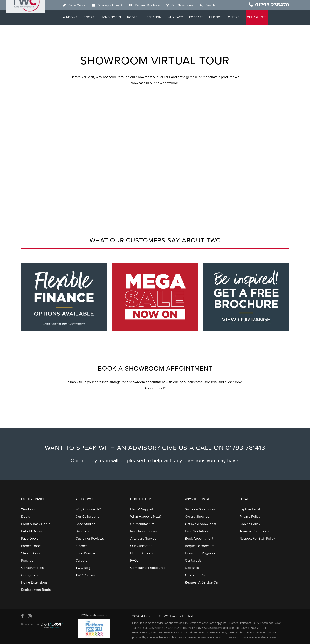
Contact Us (193, 561)
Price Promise (86, 553)
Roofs (139, 17)
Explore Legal (250, 509)
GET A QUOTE (264, 17)
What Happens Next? (146, 517)
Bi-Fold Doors (31, 531)
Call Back (192, 568)
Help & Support (142, 509)
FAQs (134, 561)
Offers (240, 17)
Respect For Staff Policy (257, 539)
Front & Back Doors (36, 524)
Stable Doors (31, 553)
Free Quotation (196, 531)
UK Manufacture (142, 524)
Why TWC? (182, 17)
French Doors (31, 546)
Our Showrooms (189, 5)
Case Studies (85, 524)
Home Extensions (34, 582)
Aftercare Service (143, 539)
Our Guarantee (141, 546)
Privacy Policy (250, 517)
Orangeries (29, 575)
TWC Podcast (86, 575)
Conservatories (32, 568)
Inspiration (159, 17)
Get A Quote (84, 5)
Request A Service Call (202, 582)
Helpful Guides (141, 553)
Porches (27, 561)
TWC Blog (83, 568)
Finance (222, 17)
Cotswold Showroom (201, 524)
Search (217, 5)
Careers (81, 561)
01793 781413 (245, 448)
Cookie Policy (250, 524)
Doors (96, 17)
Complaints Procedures (148, 568)
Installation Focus (143, 531)
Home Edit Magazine (201, 553)
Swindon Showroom (200, 509)
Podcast (203, 17)
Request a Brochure (200, 546)
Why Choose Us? (88, 509)
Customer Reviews (90, 539)
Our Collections (87, 517)
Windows (77, 17)
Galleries (82, 531)
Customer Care (196, 575)
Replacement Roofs (36, 590)
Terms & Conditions (254, 531)
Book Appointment (117, 5)
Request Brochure (154, 5)
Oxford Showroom (199, 517)
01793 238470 (272, 5)
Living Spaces (118, 17)
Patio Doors (30, 539)
